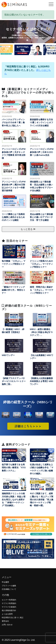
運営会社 (5, 621)
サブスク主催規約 (9, 607)
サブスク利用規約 (9, 603)
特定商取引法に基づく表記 (13, 617)
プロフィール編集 (9, 586)
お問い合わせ (7, 625)
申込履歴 (5, 582)
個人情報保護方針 (9, 610)
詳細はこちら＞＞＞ (28, 426)
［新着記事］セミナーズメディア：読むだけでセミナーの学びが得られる (28, 92)
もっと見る (28, 229)
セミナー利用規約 (9, 600)
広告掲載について (9, 589)
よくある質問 (7, 614)
